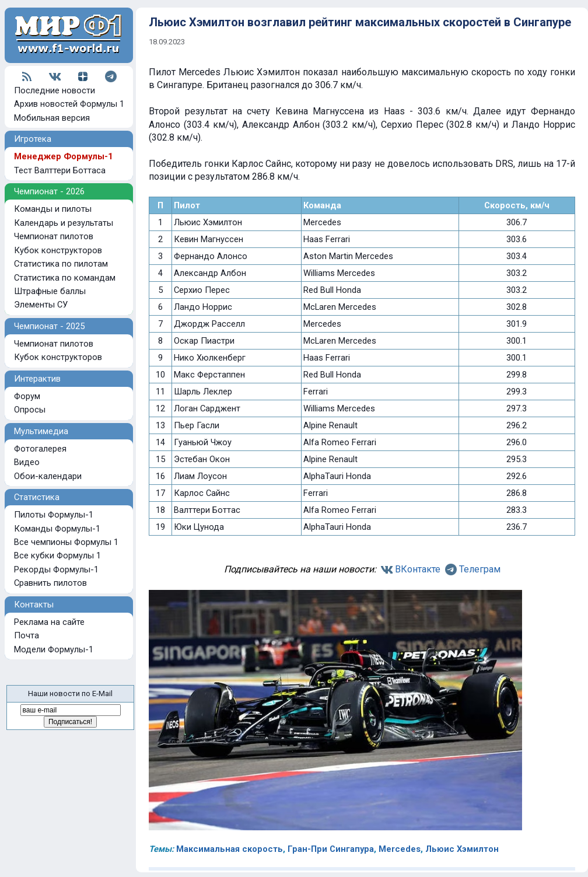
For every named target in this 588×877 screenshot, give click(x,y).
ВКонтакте (418, 569)
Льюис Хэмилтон (462, 849)
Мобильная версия (52, 118)
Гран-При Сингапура (331, 849)
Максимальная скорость (230, 849)
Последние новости (55, 90)
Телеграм (480, 569)
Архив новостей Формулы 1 (69, 104)
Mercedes (400, 849)
